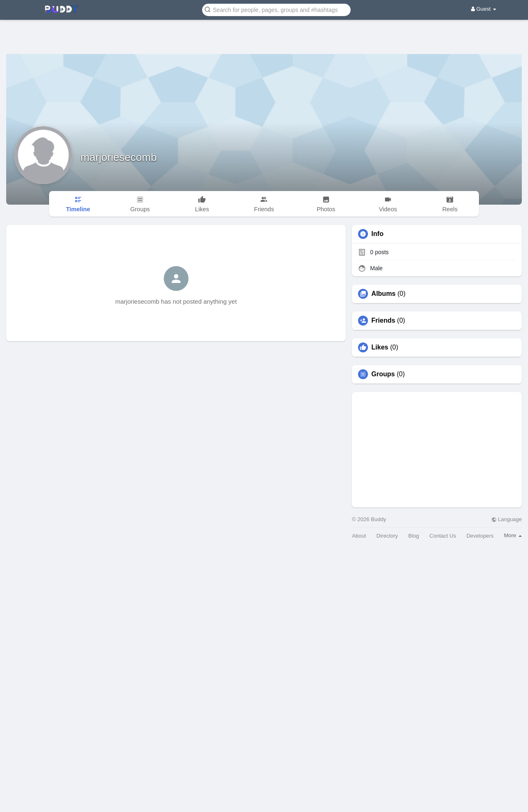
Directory (387, 536)
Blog (414, 536)
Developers (480, 536)
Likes (380, 347)
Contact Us (443, 536)
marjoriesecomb (119, 157)
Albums (383, 294)
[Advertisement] (264, 31)
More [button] (513, 535)
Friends (383, 321)
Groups (383, 374)
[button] (276, 9)
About (359, 536)
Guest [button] (484, 9)
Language (507, 519)
